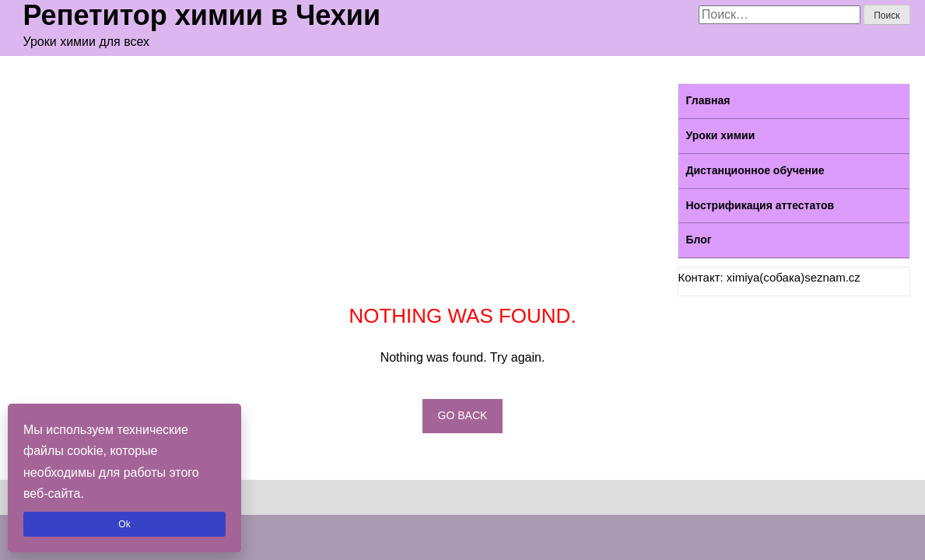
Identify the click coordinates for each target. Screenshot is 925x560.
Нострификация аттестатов (760, 205)
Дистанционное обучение (755, 170)
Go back (463, 415)
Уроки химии (721, 135)
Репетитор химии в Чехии (202, 16)
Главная (708, 100)
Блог (699, 240)
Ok (124, 524)
